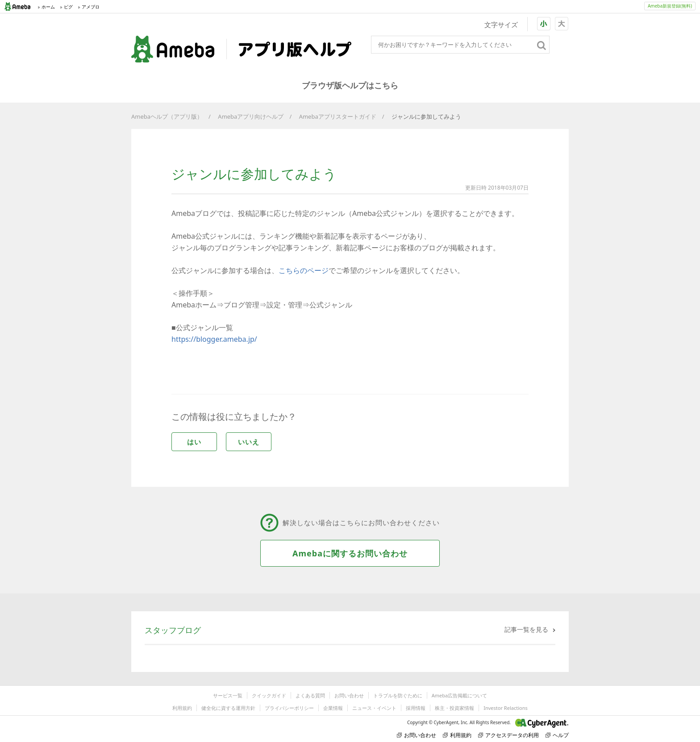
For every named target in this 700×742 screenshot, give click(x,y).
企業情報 (333, 708)
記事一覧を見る (526, 629)
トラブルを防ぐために (398, 695)
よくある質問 (310, 695)
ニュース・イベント (374, 708)
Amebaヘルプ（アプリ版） (167, 116)
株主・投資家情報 (454, 708)
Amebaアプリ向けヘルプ (251, 116)
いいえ (249, 442)
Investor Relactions (505, 708)
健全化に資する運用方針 (228, 708)
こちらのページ (304, 270)
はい (194, 442)
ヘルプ (557, 735)
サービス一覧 (228, 695)
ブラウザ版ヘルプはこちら (350, 85)
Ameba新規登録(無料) (670, 6)
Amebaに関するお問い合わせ (350, 553)
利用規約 (182, 708)
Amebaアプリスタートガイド (338, 116)
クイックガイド (269, 695)
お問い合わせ (349, 695)
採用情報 (416, 708)
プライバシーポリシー (289, 708)
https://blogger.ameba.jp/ (214, 339)
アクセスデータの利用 (508, 735)
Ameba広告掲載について (459, 695)
